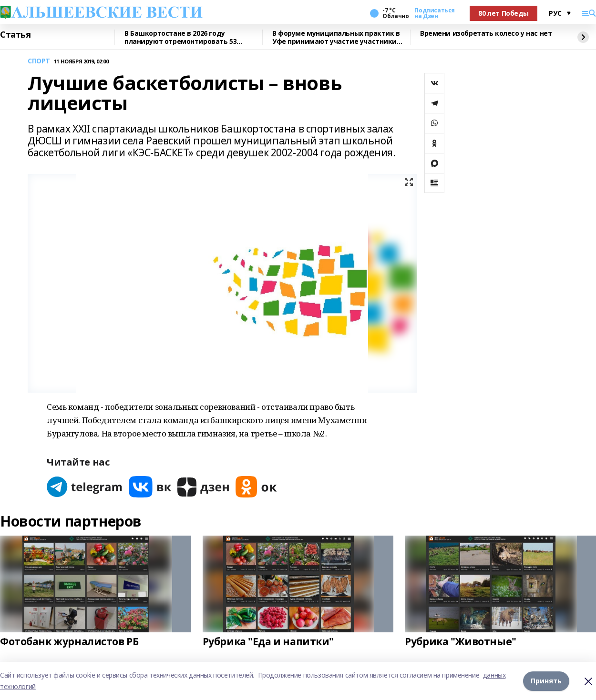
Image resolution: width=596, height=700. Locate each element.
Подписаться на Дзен (434, 13)
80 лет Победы (504, 13)
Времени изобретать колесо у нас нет (486, 34)
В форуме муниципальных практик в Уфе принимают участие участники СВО (336, 37)
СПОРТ (39, 61)
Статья (15, 35)
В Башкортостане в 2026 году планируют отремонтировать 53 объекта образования (180, 37)
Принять (546, 681)
